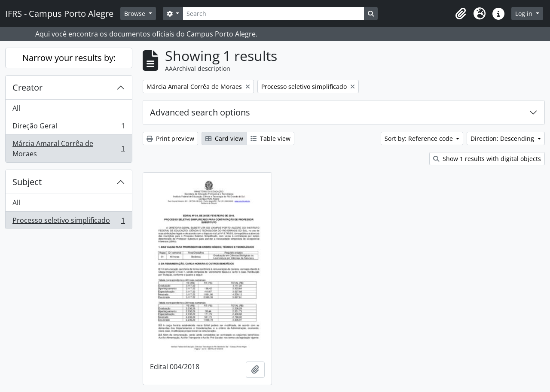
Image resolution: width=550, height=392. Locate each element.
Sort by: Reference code (420, 138)
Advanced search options (200, 112)
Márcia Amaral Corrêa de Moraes (69, 149)
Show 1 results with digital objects (487, 159)
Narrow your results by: (69, 58)
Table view (270, 138)
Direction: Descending (503, 138)
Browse (136, 14)
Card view (224, 138)
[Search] (273, 14)
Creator (27, 87)
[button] (461, 14)
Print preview (170, 138)
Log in (525, 14)
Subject (27, 182)
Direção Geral (69, 128)
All (16, 108)
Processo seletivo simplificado (69, 222)
